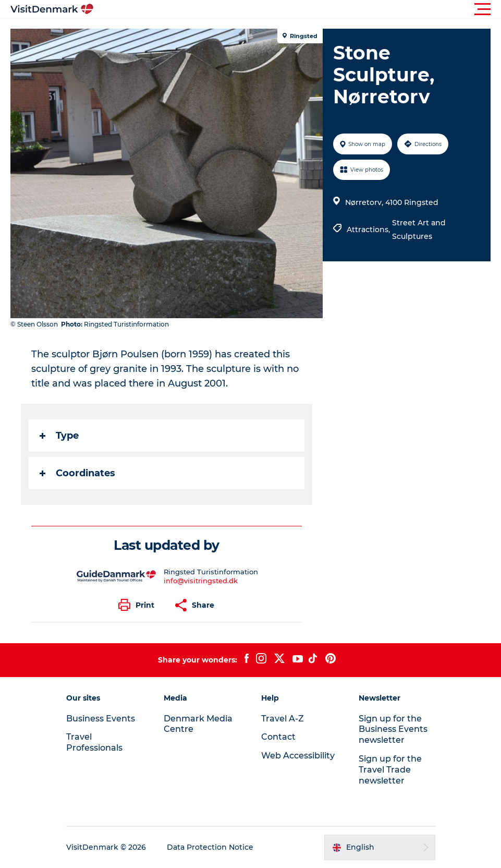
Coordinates (77, 473)
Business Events (101, 719)
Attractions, (369, 230)
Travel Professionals (94, 742)
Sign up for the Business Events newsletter (393, 730)
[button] (297, 9)
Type (59, 436)
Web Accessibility (298, 756)
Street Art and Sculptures (419, 230)
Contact (278, 737)
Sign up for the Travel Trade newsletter (390, 770)
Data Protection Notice (210, 847)
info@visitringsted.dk (201, 581)
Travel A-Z (283, 719)
